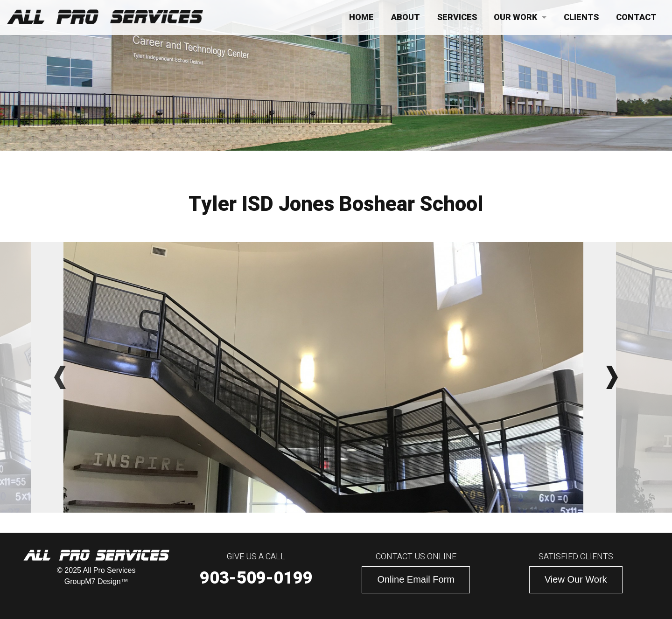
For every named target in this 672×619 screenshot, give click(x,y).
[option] (336, 377)
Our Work (515, 17)
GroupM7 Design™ (96, 581)
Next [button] (612, 377)
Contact (636, 17)
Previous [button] (60, 377)
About (406, 17)
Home (361, 17)
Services (457, 17)
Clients (581, 17)
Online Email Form (416, 579)
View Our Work (576, 579)
